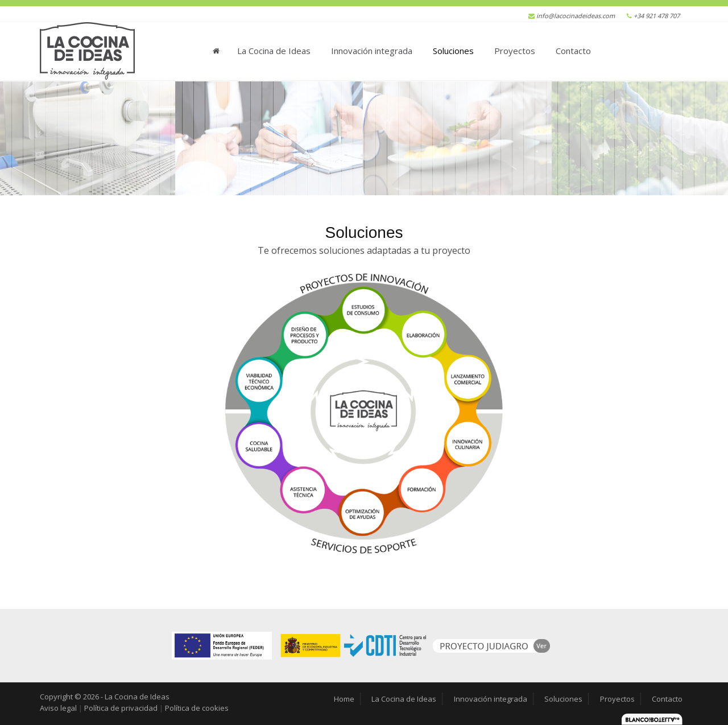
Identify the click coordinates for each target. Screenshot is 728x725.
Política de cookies (197, 708)
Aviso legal (58, 708)
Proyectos (515, 51)
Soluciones (453, 51)
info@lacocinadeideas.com (576, 16)
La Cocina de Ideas (274, 51)
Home (217, 47)
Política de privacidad (121, 708)
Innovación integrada (372, 51)
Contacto (573, 51)
